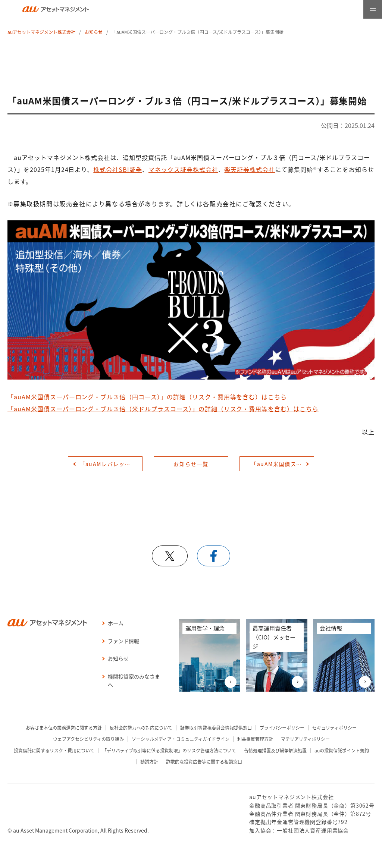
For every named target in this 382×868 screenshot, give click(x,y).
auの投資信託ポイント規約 (342, 750)
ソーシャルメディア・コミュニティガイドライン (181, 739)
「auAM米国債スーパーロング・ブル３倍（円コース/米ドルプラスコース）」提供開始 (283, 464)
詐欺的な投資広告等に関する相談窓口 (204, 762)
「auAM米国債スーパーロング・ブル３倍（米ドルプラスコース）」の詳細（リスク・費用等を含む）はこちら (163, 409)
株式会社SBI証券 (118, 169)
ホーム (116, 623)
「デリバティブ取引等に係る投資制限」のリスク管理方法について (169, 750)
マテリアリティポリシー (305, 739)
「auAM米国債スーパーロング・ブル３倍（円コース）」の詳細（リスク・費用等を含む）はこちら (147, 397)
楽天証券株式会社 (250, 169)
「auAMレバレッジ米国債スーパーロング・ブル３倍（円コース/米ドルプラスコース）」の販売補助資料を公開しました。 (111, 464)
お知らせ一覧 (191, 464)
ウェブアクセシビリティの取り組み (88, 739)
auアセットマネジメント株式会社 (41, 32)
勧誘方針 (149, 762)
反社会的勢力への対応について (141, 728)
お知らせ (94, 32)
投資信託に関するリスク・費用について (54, 750)
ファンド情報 (123, 641)
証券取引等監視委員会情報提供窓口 (216, 728)
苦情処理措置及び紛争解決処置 (275, 750)
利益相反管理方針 (255, 739)
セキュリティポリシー (334, 728)
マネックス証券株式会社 (183, 169)
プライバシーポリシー (282, 728)
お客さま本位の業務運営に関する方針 (64, 728)
